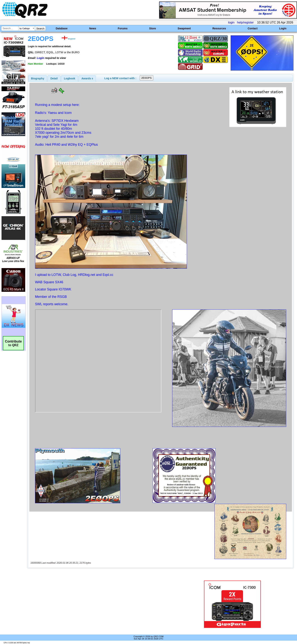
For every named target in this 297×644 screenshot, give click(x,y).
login (231, 22)
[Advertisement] (102, 604)
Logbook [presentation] (70, 78)
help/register (245, 22)
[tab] (38, 78)
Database (62, 28)
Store (153, 28)
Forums (123, 28)
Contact (252, 28)
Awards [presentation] (87, 78)
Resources (219, 28)
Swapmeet (184, 28)
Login (283, 28)
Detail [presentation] (54, 78)
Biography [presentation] (38, 78)
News (93, 28)
